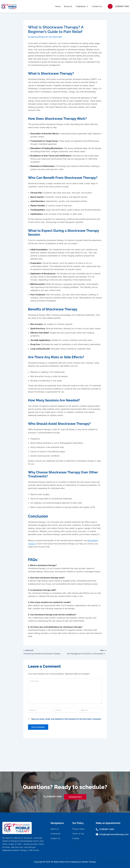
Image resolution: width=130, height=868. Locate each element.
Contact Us (97, 6)
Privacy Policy (78, 829)
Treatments (82, 6)
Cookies (76, 838)
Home (58, 6)
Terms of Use (78, 834)
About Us (68, 6)
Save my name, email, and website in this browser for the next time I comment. (66, 719)
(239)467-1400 (122, 6)
